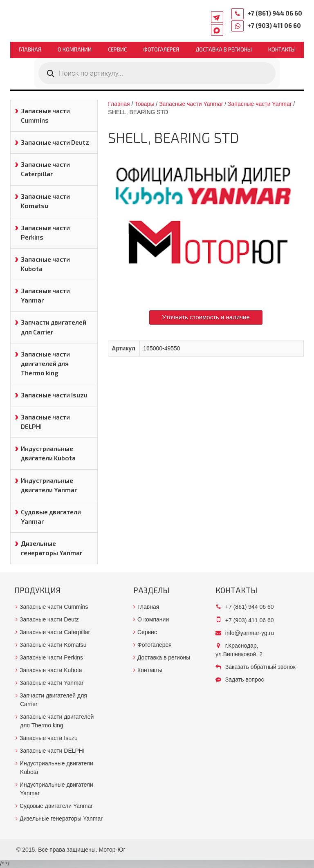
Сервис (117, 49)
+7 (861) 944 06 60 (275, 13)
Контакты (282, 49)
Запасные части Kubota (45, 264)
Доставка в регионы (224, 49)
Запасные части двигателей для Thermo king (45, 363)
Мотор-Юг (112, 850)
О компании (75, 49)
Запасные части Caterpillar (45, 169)
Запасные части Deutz (55, 142)
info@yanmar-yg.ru (250, 633)
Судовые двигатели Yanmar (51, 517)
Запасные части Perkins (45, 232)
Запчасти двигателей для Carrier (54, 327)
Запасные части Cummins (45, 116)
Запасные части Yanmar (45, 295)
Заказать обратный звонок (260, 667)
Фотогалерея (161, 49)
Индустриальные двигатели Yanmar (49, 485)
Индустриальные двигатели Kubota (48, 453)
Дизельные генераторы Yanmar (52, 548)
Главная (30, 49)
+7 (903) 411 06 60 (274, 25)
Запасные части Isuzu (54, 395)
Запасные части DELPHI (45, 422)
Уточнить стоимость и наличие (206, 317)
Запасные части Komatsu (45, 201)
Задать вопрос (245, 680)
